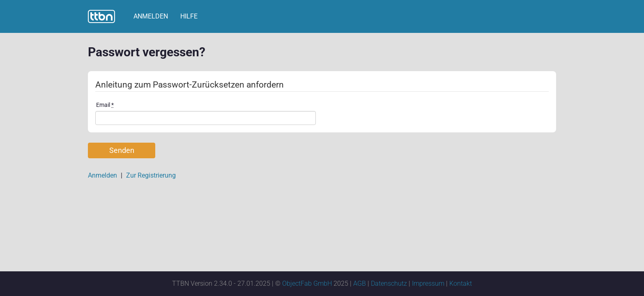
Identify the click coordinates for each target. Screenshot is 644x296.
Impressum (428, 283)
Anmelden (151, 16)
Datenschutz (389, 283)
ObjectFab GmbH (307, 283)
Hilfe (189, 16)
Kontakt (461, 283)
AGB (360, 283)
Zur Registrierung (151, 175)
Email (105, 105)
